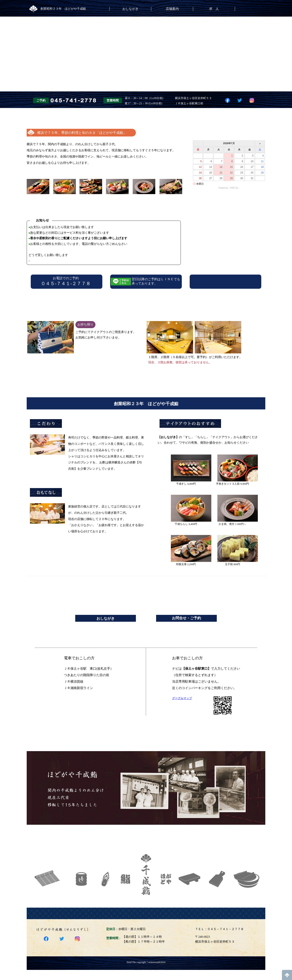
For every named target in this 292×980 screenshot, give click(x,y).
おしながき (130, 9)
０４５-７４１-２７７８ (66, 283)
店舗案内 (172, 9)
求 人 (214, 9)
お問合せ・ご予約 (186, 618)
